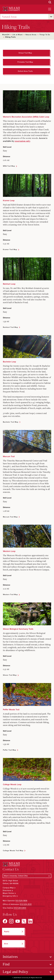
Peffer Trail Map (9, 750)
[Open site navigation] (50, 9)
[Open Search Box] (50, 2)
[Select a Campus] (27, 876)
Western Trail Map (10, 595)
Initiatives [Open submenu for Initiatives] (10, 957)
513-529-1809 (21, 901)
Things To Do (45, 35)
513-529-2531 (26, 904)
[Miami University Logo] (11, 9)
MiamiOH (6, 35)
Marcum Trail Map (10, 517)
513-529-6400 (20, 908)
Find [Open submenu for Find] (6, 964)
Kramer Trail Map (10, 250)
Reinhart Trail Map (10, 327)
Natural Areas (9, 17)
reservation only (22, 141)
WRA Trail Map (9, 166)
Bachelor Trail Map (11, 422)
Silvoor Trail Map (10, 675)
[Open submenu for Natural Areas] (51, 17)
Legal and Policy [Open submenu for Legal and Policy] (15, 972)
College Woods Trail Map (13, 851)
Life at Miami (18, 35)
